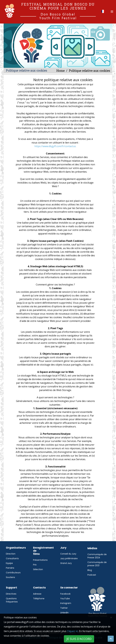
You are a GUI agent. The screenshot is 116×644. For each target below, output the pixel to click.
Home (60, 71)
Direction (11, 554)
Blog (90, 570)
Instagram (66, 603)
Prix (35, 565)
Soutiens (10, 577)
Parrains (10, 568)
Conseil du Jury (68, 554)
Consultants (12, 558)
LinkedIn (64, 613)
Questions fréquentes (12, 600)
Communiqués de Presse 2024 (97, 556)
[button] (103, 11)
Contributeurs (13, 573)
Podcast (92, 575)
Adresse (37, 594)
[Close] (111, 617)
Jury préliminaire (69, 558)
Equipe (9, 563)
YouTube (65, 598)
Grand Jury (66, 563)
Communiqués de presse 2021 (97, 564)
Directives (11, 594)
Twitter (64, 608)
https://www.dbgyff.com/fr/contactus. (55, 146)
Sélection (38, 569)
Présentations (40, 560)
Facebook (65, 594)
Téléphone (39, 598)
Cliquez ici (72, 631)
